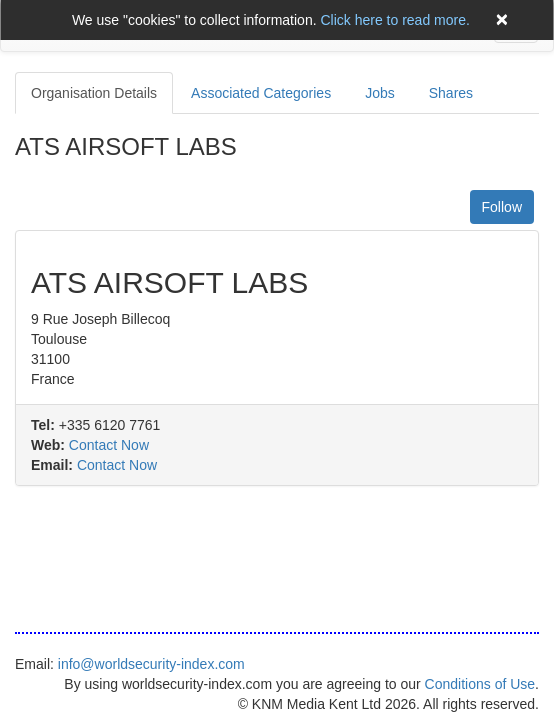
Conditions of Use (480, 684)
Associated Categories (261, 93)
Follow (502, 207)
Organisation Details (94, 93)
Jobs (380, 93)
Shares (451, 93)
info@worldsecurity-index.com (151, 664)
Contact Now (109, 445)
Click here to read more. (394, 20)
